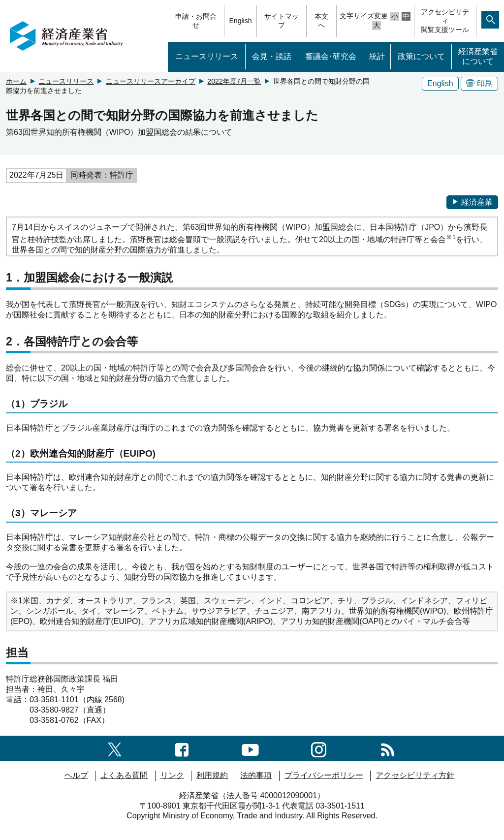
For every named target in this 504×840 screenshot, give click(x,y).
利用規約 (212, 775)
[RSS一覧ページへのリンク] (388, 748)
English (241, 21)
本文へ (321, 21)
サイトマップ (282, 21)
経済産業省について (478, 57)
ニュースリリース (207, 56)
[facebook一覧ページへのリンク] (182, 748)
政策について (421, 56)
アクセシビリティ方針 (415, 775)
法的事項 (256, 775)
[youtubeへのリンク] (250, 748)
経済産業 (472, 202)
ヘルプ (76, 775)
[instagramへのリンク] (319, 748)
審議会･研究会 (331, 56)
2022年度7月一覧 (234, 81)
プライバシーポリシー (324, 775)
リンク (172, 775)
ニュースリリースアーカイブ (151, 81)
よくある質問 (124, 775)
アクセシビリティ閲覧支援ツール (445, 21)
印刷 (479, 83)
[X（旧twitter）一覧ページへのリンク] (115, 748)
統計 (377, 56)
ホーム (16, 81)
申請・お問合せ (196, 21)
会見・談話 (272, 56)
